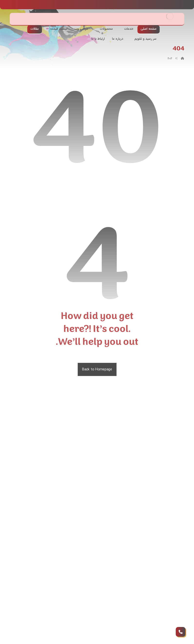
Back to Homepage (97, 370)
